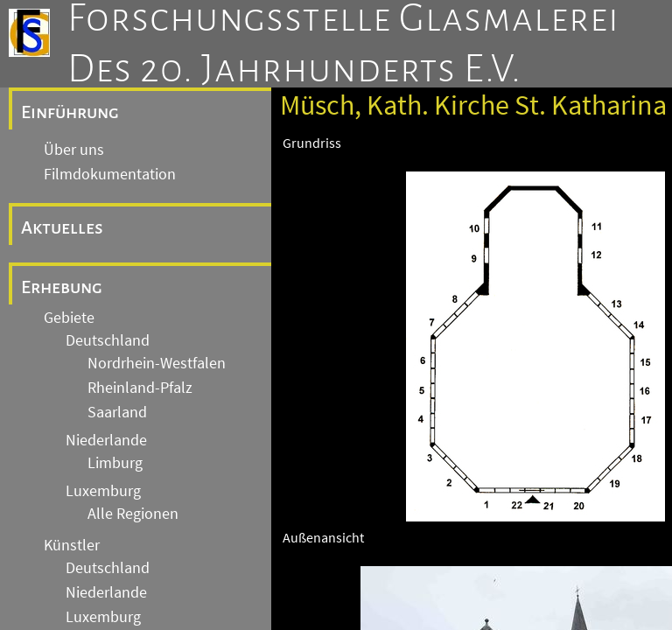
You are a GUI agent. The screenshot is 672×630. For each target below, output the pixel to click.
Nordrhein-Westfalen (157, 363)
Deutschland (108, 340)
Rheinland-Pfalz (140, 388)
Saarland (117, 412)
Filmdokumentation (110, 174)
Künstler (72, 545)
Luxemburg (103, 491)
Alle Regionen (133, 514)
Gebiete (69, 318)
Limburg (115, 463)
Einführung (70, 112)
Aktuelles (62, 227)
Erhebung (62, 287)
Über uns (74, 150)
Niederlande (106, 440)
